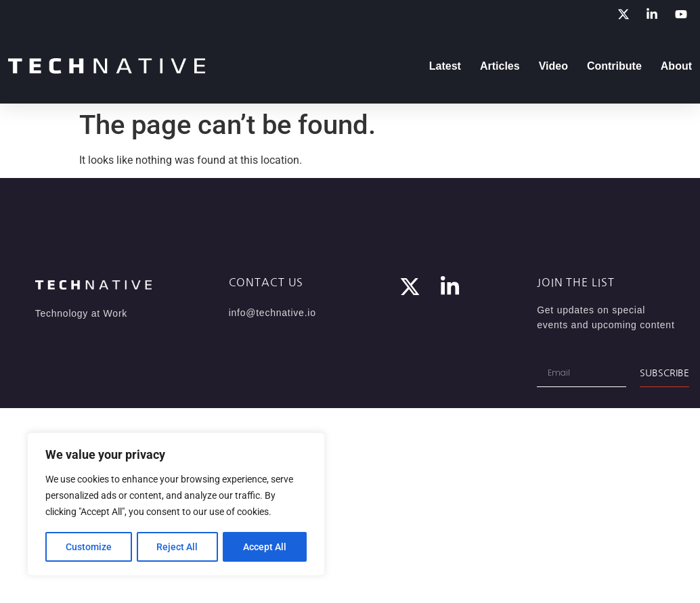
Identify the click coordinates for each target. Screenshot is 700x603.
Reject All (178, 547)
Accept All (265, 547)
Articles (500, 66)
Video (553, 66)
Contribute (614, 66)
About (676, 66)
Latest (445, 66)
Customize (89, 547)
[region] (176, 505)
